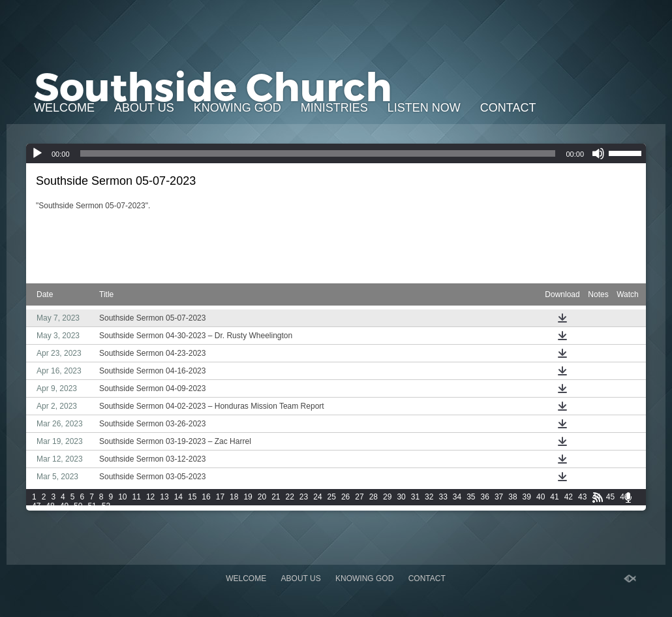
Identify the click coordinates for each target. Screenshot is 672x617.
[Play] (37, 153)
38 (512, 497)
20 (262, 497)
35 (471, 497)
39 (527, 497)
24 (317, 497)
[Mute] (598, 153)
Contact (508, 108)
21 (276, 497)
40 (541, 497)
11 (137, 497)
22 (290, 497)
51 (92, 506)
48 (50, 506)
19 (248, 497)
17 (220, 497)
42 (569, 497)
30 (401, 497)
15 (192, 497)
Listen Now (424, 108)
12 (150, 497)
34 (457, 497)
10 (122, 497)
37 (499, 497)
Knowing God (237, 108)
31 (415, 497)
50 (78, 506)
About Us (144, 108)
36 (485, 497)
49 (64, 506)
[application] (336, 153)
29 (387, 497)
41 (554, 497)
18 (234, 497)
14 (178, 497)
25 (332, 497)
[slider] (318, 153)
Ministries (334, 108)
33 (443, 497)
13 (164, 497)
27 (359, 497)
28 (374, 497)
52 (106, 506)
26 (345, 497)
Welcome (64, 108)
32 (429, 497)
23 (304, 497)
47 (36, 506)
